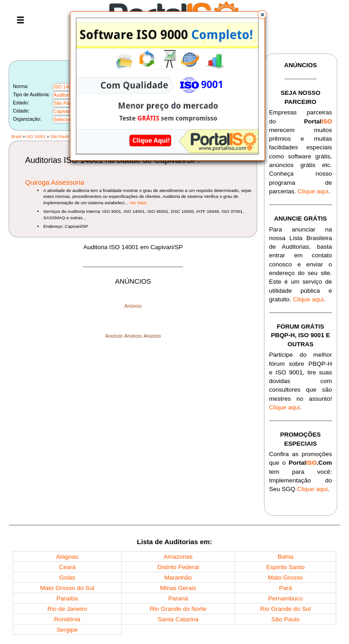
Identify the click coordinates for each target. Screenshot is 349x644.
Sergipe (67, 630)
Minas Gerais (178, 588)
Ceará (67, 567)
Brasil (17, 137)
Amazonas (178, 557)
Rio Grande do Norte (178, 609)
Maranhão (178, 578)
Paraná (178, 598)
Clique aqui (313, 191)
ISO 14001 (36, 137)
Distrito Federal (178, 567)
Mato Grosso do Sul (67, 588)
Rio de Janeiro (67, 609)
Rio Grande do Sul (286, 609)
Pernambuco (286, 598)
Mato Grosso (286, 578)
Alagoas (67, 557)
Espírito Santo (286, 567)
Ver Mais (138, 203)
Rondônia (67, 619)
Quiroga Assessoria (55, 182)
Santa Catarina (178, 619)
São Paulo (60, 137)
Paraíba (67, 598)
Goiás (67, 578)
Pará (286, 588)
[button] (262, 15)
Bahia (286, 557)
